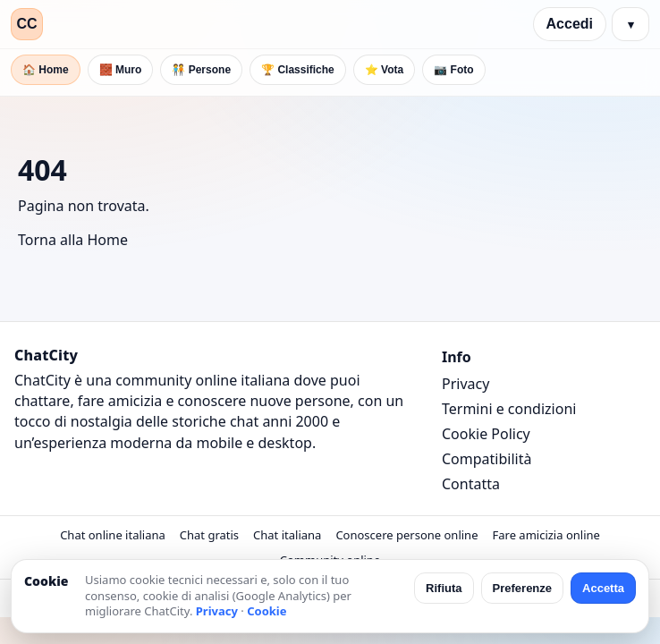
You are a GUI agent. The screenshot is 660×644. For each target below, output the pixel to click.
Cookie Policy (486, 434)
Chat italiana (287, 535)
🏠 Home (46, 70)
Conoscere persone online (406, 535)
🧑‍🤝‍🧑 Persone (201, 70)
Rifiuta (444, 588)
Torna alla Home (73, 240)
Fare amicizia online (546, 535)
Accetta (603, 588)
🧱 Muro (121, 70)
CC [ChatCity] (26, 24)
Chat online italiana (113, 535)
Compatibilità (487, 459)
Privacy (465, 384)
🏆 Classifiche (298, 70)
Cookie (267, 611)
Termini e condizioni (509, 409)
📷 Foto (453, 70)
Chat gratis (209, 535)
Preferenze (522, 588)
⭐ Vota (384, 70)
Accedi (570, 24)
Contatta (471, 484)
